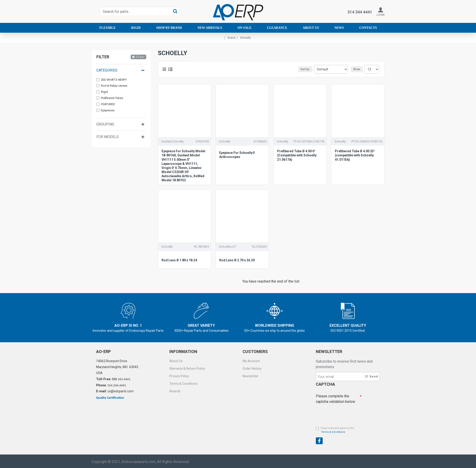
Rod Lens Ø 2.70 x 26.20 (237, 260)
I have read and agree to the (335, 430)
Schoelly (225, 141)
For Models (108, 137)
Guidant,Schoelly (172, 141)
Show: (358, 69)
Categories (107, 70)
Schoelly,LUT (227, 247)
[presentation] (348, 413)
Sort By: (310, 69)
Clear (140, 57)
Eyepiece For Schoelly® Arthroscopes (237, 155)
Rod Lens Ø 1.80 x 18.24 (179, 260)
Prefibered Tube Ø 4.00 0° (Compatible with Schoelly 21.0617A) (297, 155)
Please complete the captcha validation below (335, 398)
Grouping (105, 124)
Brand (231, 38)
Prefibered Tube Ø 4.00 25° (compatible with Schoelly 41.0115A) (355, 155)
